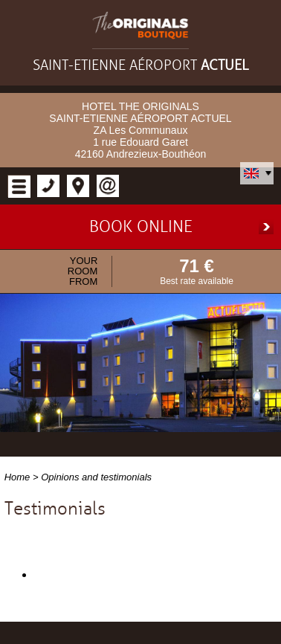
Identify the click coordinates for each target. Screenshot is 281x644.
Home (17, 477)
